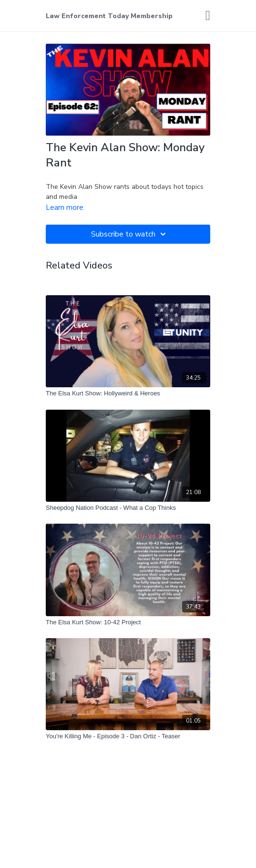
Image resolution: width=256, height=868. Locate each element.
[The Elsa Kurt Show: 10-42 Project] (128, 622)
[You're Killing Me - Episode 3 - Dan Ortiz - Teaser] (128, 736)
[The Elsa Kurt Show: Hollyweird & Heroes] (128, 393)
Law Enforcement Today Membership (109, 16)
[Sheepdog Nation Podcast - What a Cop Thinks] (128, 508)
